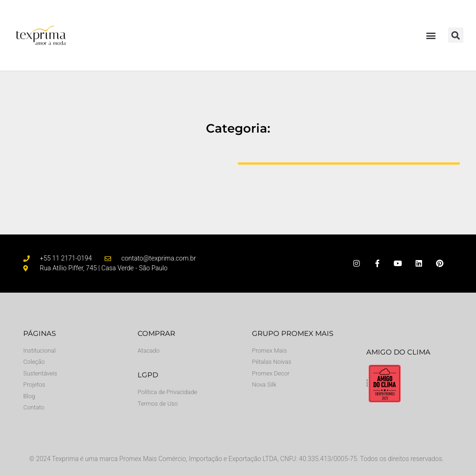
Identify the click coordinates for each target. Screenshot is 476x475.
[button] (431, 35)
